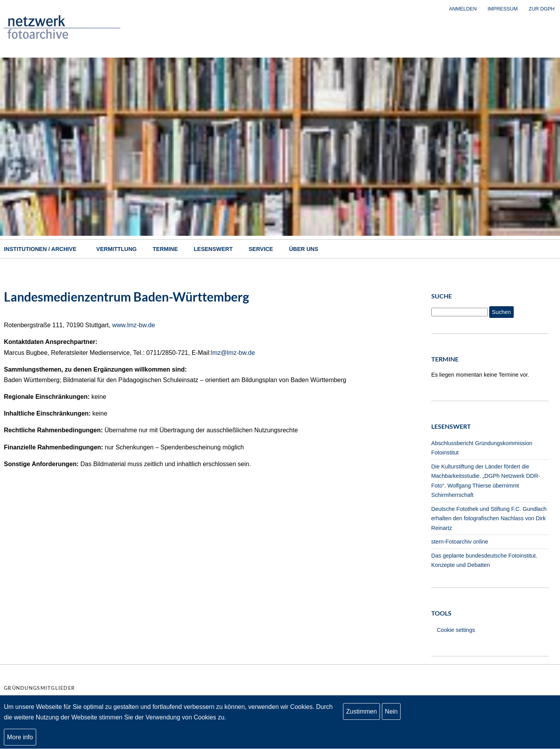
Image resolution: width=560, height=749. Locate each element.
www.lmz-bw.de (133, 325)
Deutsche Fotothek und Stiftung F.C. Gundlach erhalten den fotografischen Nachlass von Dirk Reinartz (489, 518)
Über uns (304, 249)
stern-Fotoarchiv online (460, 542)
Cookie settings (456, 630)
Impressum (503, 9)
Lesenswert (213, 249)
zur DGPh (542, 9)
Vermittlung (117, 249)
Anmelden (463, 9)
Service (261, 249)
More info (20, 740)
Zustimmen (361, 714)
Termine (165, 249)
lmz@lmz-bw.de (233, 353)
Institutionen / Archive (40, 249)
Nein (391, 714)
